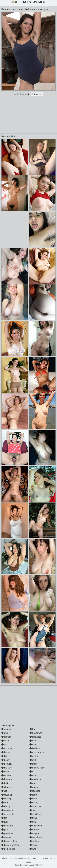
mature (34, 756)
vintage (34, 841)
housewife (36, 733)
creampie (7, 799)
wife (33, 849)
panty (34, 783)
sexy (33, 799)
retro (33, 795)
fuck (5, 822)
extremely (8, 814)
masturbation (37, 752)
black (5, 772)
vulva (33, 845)
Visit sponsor (37, 94)
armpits (6, 737)
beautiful (7, 764)
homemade (8, 849)
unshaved (36, 826)
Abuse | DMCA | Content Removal (16, 858)
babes (6, 752)
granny (6, 837)
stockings (35, 814)
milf (33, 760)
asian (5, 741)
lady (33, 741)
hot (32, 729)
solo (33, 810)
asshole (7, 748)
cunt (5, 803)
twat (33, 822)
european (7, 810)
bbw (5, 756)
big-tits (6, 768)
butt (5, 783)
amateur (7, 729)
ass (4, 745)
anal (5, 733)
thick (33, 818)
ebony (6, 806)
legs (33, 745)
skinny (34, 803)
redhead (35, 791)
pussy (34, 787)
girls (5, 830)
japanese (35, 737)
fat (4, 818)
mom (33, 764)
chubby (6, 787)
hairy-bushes (9, 841)
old (32, 772)
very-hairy (36, 837)
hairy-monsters (10, 845)
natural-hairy (37, 768)
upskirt (34, 830)
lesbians (35, 748)
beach (6, 760)
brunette (7, 779)
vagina (34, 833)
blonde (6, 775)
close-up (7, 795)
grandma (7, 833)
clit (4, 791)
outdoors (35, 779)
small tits (35, 806)
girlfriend (7, 826)
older (33, 775)
